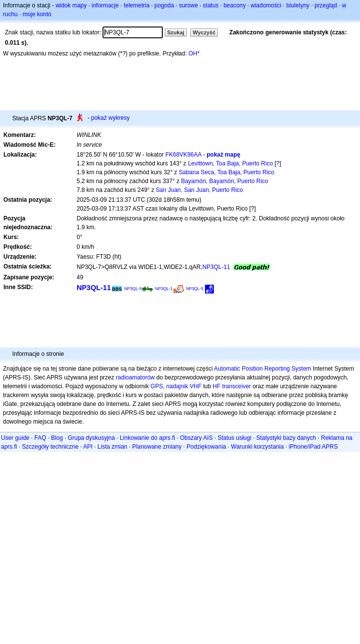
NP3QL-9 (133, 289)
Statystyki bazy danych (286, 438)
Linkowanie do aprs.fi (147, 438)
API (88, 447)
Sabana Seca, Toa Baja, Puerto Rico (226, 172)
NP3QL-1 (164, 289)
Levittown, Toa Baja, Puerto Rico (230, 163)
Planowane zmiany (157, 447)
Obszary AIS (196, 438)
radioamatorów (135, 377)
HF (217, 386)
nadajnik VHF (184, 386)
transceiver (237, 386)
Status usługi (235, 438)
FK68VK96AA (183, 155)
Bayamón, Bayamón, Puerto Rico (224, 181)
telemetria (137, 5)
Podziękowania (206, 447)
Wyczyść (204, 32)
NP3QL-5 (195, 289)
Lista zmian (113, 447)
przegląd (326, 5)
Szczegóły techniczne (50, 447)
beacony (235, 5)
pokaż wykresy (111, 118)
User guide (15, 438)
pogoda (164, 5)
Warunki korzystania (257, 447)
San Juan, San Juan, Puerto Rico (199, 190)
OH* (194, 54)
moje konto (37, 14)
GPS (157, 386)
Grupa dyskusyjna (91, 438)
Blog (57, 438)
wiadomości (266, 5)
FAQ (40, 438)
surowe (189, 5)
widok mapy (71, 5)
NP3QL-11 (216, 267)
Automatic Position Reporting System (262, 369)
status (211, 5)
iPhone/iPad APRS (313, 447)
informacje (105, 5)
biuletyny (298, 5)
